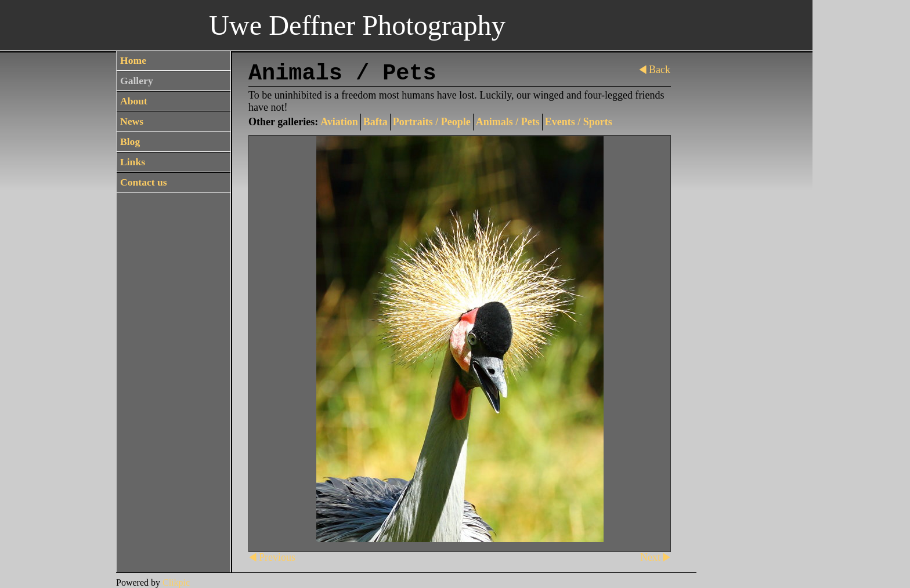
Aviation (339, 122)
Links (133, 162)
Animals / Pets (508, 122)
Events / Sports (579, 122)
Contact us (144, 182)
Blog (130, 141)
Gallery (137, 81)
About (134, 101)
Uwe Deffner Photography (357, 25)
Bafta (375, 122)
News (132, 121)
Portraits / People (432, 122)
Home (133, 60)
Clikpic (176, 582)
